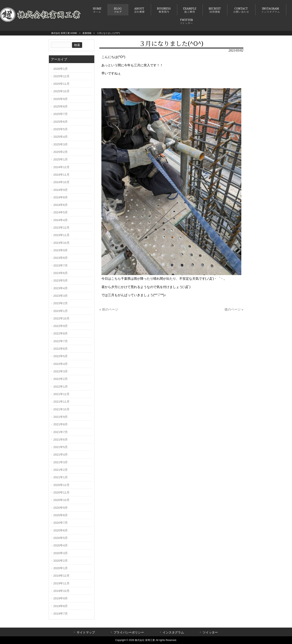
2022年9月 (61, 326)
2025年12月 (61, 76)
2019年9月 (61, 598)
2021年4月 (61, 455)
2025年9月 (61, 99)
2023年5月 (61, 281)
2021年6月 (61, 440)
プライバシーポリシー (129, 632)
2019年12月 (61, 576)
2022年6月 (61, 349)
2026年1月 (61, 69)
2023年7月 (61, 266)
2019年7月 (61, 614)
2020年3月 (61, 553)
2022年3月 (61, 371)
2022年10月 (61, 318)
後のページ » (234, 309)
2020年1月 (61, 568)
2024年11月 (61, 175)
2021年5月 (61, 447)
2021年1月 (61, 477)
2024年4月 (61, 220)
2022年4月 (61, 364)
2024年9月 (61, 190)
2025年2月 (61, 152)
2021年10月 (61, 409)
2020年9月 (61, 508)
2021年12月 (61, 394)
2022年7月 (61, 341)
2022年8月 (61, 333)
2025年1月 (61, 159)
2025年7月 (61, 114)
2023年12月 (61, 228)
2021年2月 (61, 470)
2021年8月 (61, 424)
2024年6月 (61, 205)
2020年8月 (61, 515)
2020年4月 (61, 545)
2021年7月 (61, 432)
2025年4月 (61, 137)
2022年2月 (61, 379)
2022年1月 (61, 387)
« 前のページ (109, 309)
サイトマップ (86, 632)
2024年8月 (61, 197)
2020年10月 (61, 500)
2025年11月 (61, 84)
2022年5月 (61, 356)
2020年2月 (61, 561)
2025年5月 (61, 129)
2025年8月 (61, 106)
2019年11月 (61, 583)
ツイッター (210, 632)
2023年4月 (61, 288)
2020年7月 (61, 523)
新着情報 (87, 33)
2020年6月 (61, 530)
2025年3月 (61, 144)
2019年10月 (61, 591)
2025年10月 (61, 91)
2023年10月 (61, 243)
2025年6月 (61, 122)
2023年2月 (61, 303)
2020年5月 (61, 538)
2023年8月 (61, 258)
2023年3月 (61, 296)
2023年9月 (61, 250)
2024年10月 (61, 182)
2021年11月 (61, 402)
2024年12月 (61, 167)
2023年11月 (61, 235)
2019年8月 (61, 606)
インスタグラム (173, 632)
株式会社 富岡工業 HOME (64, 33)
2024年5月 (61, 212)
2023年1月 (61, 311)
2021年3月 (61, 462)
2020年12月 (61, 485)
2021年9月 (61, 417)
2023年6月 (61, 273)
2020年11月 (61, 492)
